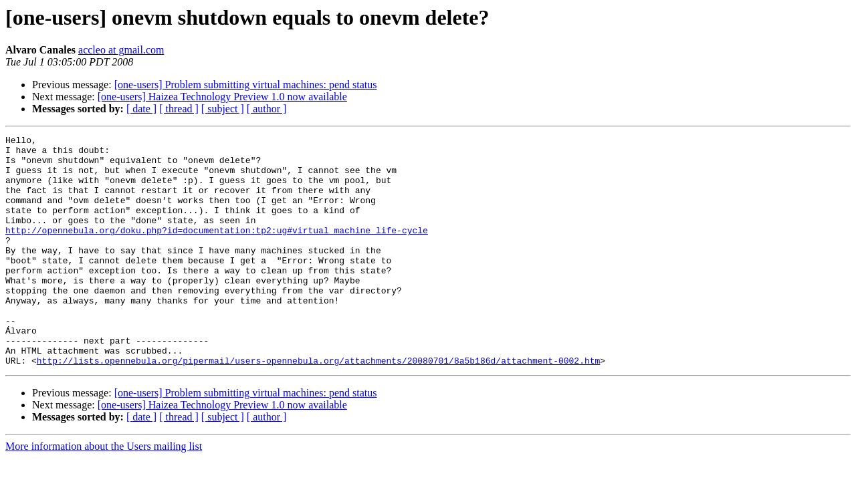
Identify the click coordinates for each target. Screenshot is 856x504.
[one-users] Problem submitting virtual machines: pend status (246, 85)
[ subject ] (223, 109)
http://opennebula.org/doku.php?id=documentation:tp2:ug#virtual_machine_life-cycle (217, 250)
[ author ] (267, 109)
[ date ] (141, 109)
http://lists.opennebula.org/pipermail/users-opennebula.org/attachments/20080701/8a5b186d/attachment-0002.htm (318, 406)
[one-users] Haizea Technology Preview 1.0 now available (222, 97)
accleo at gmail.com (121, 50)
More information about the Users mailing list (104, 492)
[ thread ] (179, 109)
